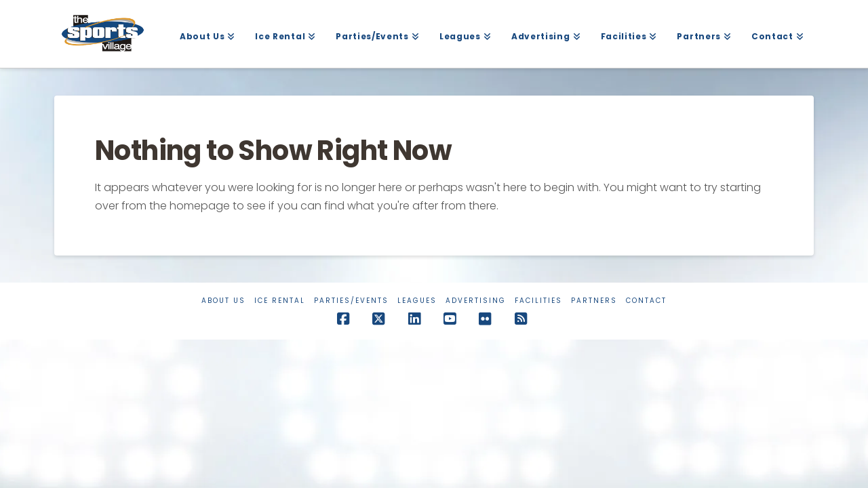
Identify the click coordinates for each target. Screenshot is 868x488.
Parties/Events (351, 301)
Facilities (538, 301)
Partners (594, 301)
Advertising (476, 301)
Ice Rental (280, 301)
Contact (646, 301)
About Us (223, 301)
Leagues (417, 301)
